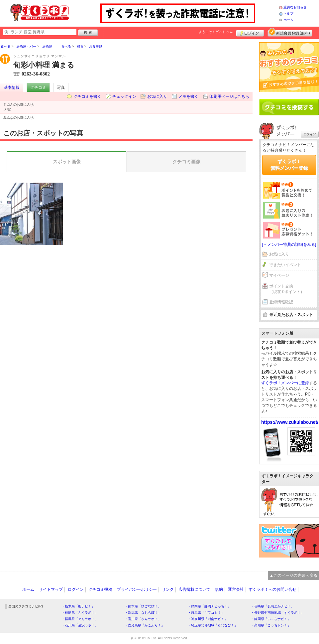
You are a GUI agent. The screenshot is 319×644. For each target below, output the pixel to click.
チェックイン (124, 96)
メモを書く (188, 96)
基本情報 (12, 87)
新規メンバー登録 (290, 32)
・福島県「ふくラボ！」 (80, 613)
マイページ (279, 275)
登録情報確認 (281, 302)
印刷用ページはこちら (229, 96)
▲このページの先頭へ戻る (293, 575)
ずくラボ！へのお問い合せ (272, 589)
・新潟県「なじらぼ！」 (143, 613)
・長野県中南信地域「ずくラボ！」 (277, 613)
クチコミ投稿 (100, 589)
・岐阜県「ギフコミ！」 (206, 613)
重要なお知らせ (295, 7)
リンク (168, 589)
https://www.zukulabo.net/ (290, 422)
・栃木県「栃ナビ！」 (78, 606)
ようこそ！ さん (216, 32)
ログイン (250, 32)
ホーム (288, 20)
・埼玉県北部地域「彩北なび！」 (213, 625)
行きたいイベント (285, 265)
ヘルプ (288, 13)
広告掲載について (194, 589)
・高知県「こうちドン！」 (271, 625)
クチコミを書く (87, 96)
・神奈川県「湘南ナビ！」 (208, 619)
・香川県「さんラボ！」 (143, 619)
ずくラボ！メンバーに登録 (285, 383)
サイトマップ (51, 589)
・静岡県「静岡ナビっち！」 (209, 606)
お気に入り (157, 96)
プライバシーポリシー (137, 589)
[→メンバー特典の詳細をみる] (289, 244)
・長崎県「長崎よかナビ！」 (272, 606)
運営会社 (236, 589)
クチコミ (38, 87)
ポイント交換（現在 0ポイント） (287, 289)
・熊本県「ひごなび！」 (143, 606)
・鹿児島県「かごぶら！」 (145, 625)
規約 (219, 589)
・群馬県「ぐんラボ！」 (80, 619)
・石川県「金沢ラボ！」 (80, 625)
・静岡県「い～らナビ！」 (271, 619)
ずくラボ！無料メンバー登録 (289, 165)
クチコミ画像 (186, 162)
